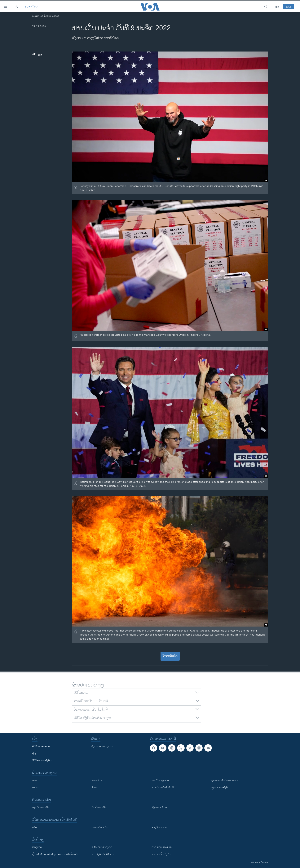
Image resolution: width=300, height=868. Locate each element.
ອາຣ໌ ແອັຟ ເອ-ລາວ (162, 847)
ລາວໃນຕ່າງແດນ (160, 780)
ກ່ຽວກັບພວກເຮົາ (41, 807)
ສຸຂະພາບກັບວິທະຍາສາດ (224, 780)
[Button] (37, 55)
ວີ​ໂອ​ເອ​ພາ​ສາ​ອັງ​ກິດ (102, 847)
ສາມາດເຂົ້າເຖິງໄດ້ (161, 854)
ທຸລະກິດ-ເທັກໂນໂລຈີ (163, 787)
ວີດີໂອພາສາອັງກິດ (42, 760)
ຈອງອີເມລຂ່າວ (159, 827)
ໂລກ (94, 787)
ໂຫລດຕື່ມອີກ (170, 656)
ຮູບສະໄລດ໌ (31, 7)
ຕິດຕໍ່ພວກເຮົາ (99, 807)
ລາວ (35, 780)
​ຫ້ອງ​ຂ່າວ (37, 847)
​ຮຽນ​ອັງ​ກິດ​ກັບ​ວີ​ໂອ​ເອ (103, 854)
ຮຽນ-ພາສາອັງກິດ (220, 787)
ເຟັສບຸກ (36, 827)
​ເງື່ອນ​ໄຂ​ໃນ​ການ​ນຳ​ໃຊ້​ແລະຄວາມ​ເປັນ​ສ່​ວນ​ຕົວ (56, 854)
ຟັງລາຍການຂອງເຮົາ (102, 746)
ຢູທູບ (35, 753)
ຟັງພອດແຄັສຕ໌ (159, 807)
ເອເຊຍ (36, 787)
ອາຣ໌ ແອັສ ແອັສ (100, 827)
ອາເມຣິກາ (97, 780)
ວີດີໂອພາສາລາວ (41, 746)
